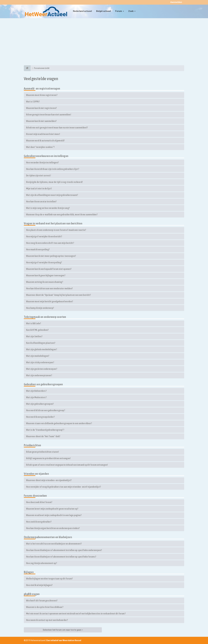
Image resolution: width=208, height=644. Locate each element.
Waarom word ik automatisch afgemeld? (45, 141)
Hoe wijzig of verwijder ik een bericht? (44, 236)
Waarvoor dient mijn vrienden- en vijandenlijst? (49, 480)
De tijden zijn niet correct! (38, 175)
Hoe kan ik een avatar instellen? (41, 201)
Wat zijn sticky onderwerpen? (40, 362)
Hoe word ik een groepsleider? (40, 417)
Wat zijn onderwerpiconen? (39, 375)
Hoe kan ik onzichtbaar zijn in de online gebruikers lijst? (53, 169)
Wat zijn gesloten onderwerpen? (42, 369)
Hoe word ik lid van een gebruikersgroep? (46, 410)
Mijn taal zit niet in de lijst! (39, 188)
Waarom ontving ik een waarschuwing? (45, 282)
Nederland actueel (82, 11)
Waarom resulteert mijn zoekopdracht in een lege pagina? (54, 515)
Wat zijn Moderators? (36, 397)
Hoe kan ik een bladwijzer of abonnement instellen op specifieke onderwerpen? (64, 550)
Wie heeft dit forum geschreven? (42, 601)
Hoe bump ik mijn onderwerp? (40, 308)
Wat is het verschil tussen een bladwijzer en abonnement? (54, 544)
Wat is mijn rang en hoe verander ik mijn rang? (48, 208)
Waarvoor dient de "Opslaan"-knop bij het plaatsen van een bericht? (58, 295)
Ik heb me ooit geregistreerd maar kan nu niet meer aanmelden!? (57, 128)
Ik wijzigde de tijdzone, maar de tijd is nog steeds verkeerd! (54, 182)
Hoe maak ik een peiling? (38, 249)
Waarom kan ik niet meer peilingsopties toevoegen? (51, 256)
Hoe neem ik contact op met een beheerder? (47, 620)
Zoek (132, 11)
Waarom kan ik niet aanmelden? (41, 121)
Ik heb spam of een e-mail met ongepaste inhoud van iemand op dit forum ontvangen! (67, 465)
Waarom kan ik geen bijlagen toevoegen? (46, 275)
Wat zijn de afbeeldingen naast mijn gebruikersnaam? (52, 195)
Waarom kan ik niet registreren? (41, 108)
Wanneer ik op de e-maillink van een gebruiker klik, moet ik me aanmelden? (62, 214)
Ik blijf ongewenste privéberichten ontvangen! (48, 458)
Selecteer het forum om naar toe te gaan (63, 630)
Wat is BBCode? (34, 323)
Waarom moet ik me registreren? (42, 95)
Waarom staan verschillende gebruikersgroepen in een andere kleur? (59, 423)
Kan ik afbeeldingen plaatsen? (41, 343)
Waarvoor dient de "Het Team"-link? (43, 436)
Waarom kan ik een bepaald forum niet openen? (49, 269)
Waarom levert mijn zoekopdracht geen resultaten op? (52, 509)
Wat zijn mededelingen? (38, 356)
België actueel (104, 11)
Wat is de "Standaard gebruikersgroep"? (45, 430)
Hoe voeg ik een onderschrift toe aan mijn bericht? (50, 243)
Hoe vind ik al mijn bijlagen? (39, 585)
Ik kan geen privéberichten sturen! (43, 452)
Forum (120, 11)
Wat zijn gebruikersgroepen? (40, 404)
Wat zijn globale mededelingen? (42, 349)
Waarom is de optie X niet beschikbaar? (45, 607)
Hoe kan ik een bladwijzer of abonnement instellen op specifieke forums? (61, 557)
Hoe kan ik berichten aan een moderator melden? (49, 288)
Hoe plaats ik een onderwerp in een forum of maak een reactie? (56, 230)
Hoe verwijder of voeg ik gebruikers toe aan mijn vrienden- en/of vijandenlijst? (64, 487)
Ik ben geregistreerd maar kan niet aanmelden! (49, 115)
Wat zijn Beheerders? (36, 391)
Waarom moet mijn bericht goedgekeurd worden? (50, 301)
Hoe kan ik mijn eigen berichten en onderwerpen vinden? (53, 528)
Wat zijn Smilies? (34, 336)
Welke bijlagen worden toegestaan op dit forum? (49, 579)
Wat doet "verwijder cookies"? (40, 147)
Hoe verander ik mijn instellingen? (42, 162)
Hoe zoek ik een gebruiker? (39, 522)
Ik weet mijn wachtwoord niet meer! (43, 134)
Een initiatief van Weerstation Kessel (64, 640)
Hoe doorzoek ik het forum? (39, 502)
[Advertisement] (104, 42)
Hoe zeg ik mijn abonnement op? (42, 563)
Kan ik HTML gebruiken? (37, 330)
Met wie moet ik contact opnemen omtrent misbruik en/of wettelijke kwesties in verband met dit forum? (76, 614)
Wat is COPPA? (33, 102)
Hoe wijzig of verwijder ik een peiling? (44, 262)
